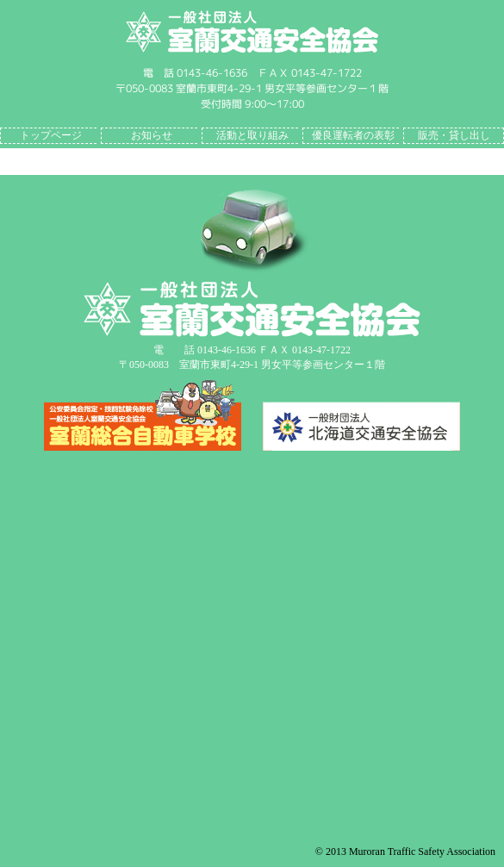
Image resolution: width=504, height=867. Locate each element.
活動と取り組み (252, 135)
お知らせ (152, 135)
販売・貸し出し (454, 135)
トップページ (51, 135)
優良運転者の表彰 (353, 135)
